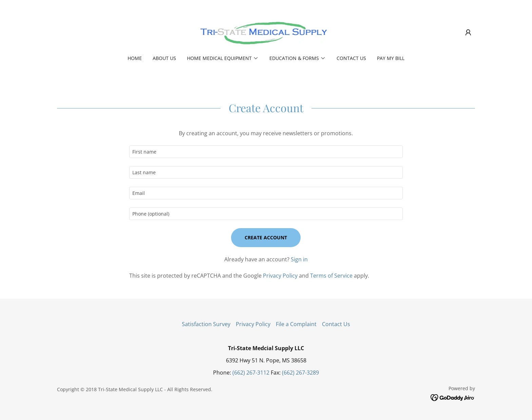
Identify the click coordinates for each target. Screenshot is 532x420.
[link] (266, 32)
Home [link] (135, 58)
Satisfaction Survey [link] (206, 324)
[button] (468, 33)
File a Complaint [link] (296, 324)
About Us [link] (164, 58)
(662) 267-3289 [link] (300, 373)
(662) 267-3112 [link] (251, 373)
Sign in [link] (299, 259)
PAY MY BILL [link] (391, 58)
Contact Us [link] (351, 58)
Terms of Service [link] (331, 276)
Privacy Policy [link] (280, 276)
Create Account (266, 237)
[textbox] (266, 152)
